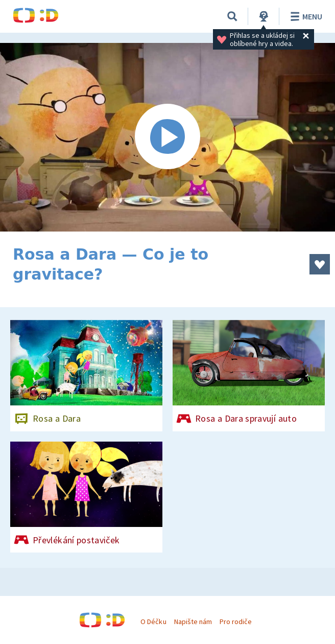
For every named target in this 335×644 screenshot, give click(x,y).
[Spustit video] (167, 137)
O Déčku (153, 622)
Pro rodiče (236, 622)
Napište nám (193, 622)
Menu (305, 16)
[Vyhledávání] (232, 16)
